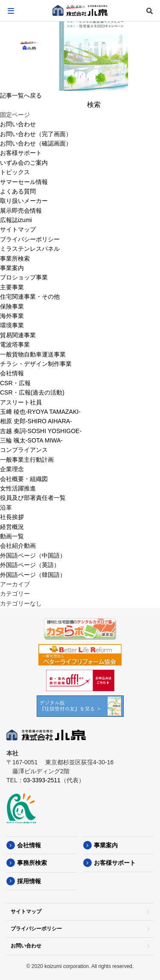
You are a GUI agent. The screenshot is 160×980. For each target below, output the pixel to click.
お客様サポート (21, 153)
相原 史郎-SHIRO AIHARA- (36, 421)
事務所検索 (32, 863)
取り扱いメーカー (24, 201)
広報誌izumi (16, 220)
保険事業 (12, 306)
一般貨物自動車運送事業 (33, 354)
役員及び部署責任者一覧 (33, 498)
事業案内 (12, 268)
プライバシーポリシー (30, 239)
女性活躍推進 (18, 488)
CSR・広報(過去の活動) (32, 392)
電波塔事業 (15, 344)
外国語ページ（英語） (30, 565)
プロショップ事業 (24, 277)
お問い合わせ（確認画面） (36, 143)
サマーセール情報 (24, 182)
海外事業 (12, 316)
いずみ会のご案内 (24, 163)
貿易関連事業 (18, 335)
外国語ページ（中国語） (33, 555)
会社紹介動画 (18, 546)
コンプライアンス (24, 450)
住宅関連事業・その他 (30, 297)
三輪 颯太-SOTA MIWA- (31, 440)
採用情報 (29, 881)
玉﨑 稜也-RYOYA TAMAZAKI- (40, 412)
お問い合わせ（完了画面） (36, 134)
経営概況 (12, 527)
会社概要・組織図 (24, 479)
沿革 (6, 508)
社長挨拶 (12, 517)
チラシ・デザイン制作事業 (36, 364)
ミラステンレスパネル (30, 249)
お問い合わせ (18, 124)
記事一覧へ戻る (21, 95)
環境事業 (12, 325)
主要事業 (12, 287)
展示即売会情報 (21, 211)
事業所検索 (15, 258)
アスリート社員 (21, 402)
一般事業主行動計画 (27, 460)
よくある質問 (18, 191)
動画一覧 (12, 536)
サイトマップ (18, 229)
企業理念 (12, 469)
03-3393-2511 (42, 780)
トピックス (15, 172)
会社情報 (12, 373)
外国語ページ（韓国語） (33, 575)
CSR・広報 (15, 383)
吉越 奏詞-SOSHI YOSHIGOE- (41, 431)
